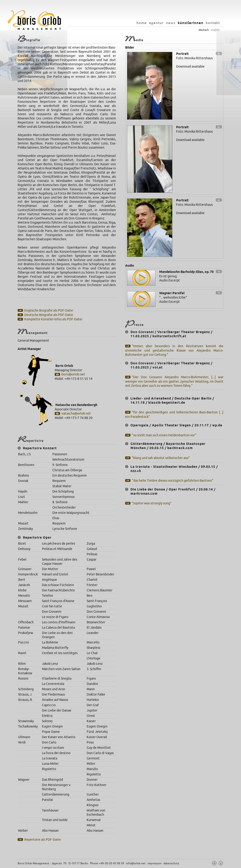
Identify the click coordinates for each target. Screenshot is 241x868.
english (215, 30)
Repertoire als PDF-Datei (43, 840)
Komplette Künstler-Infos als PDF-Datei (53, 319)
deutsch (204, 30)
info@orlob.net (136, 863)
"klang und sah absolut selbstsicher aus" (161, 458)
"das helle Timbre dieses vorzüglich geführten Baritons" (173, 481)
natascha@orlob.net (76, 414)
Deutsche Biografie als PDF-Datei (49, 315)
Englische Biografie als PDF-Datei (49, 311)
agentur (156, 23)
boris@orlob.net (73, 374)
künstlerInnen (191, 23)
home (142, 23)
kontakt (213, 23)
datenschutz (171, 863)
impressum (154, 863)
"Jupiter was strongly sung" (152, 503)
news (171, 23)
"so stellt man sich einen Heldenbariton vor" (164, 435)
